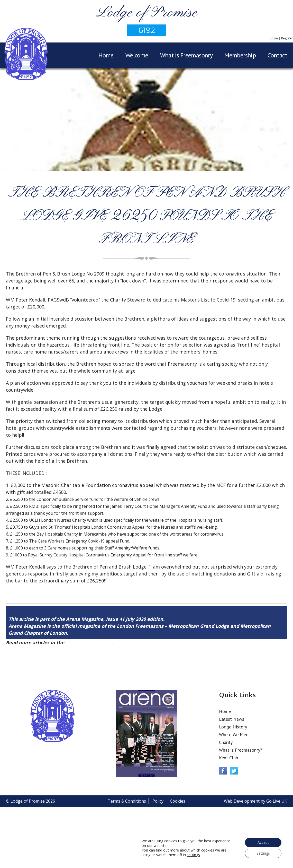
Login (274, 38)
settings (193, 855)
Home (106, 55)
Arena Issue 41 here (88, 642)
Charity (226, 742)
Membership (240, 55)
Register (287, 38)
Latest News (232, 719)
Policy (158, 801)
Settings (263, 853)
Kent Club (228, 758)
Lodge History (233, 727)
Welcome (137, 55)
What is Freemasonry (186, 55)
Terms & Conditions (127, 801)
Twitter (234, 771)
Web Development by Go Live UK (255, 801)
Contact (277, 55)
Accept (263, 842)
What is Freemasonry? (241, 750)
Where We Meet (235, 734)
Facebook (223, 771)
